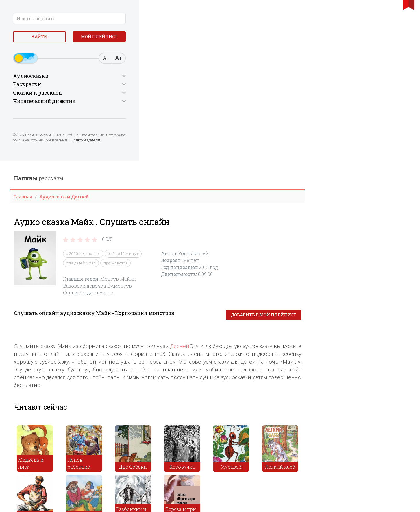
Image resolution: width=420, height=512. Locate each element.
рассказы (144, 18)
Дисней (285, 186)
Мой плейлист (52, 51)
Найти (53, 37)
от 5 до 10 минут (228, 93)
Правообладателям (54, 158)
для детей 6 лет (186, 102)
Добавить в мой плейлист (369, 155)
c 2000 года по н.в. (188, 93)
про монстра (220, 102)
